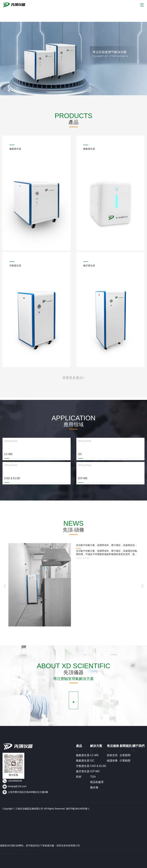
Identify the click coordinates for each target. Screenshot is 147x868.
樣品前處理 (97, 782)
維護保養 (112, 761)
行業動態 (125, 761)
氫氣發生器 (83, 761)
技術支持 (112, 755)
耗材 (79, 777)
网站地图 (34, 854)
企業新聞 (125, 755)
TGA (93, 777)
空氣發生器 (83, 766)
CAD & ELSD (98, 766)
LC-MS (94, 755)
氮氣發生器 (83, 755)
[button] (142, 586)
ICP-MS (95, 771)
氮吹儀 (94, 787)
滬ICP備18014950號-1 (78, 809)
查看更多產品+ (73, 378)
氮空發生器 (83, 771)
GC (92, 761)
